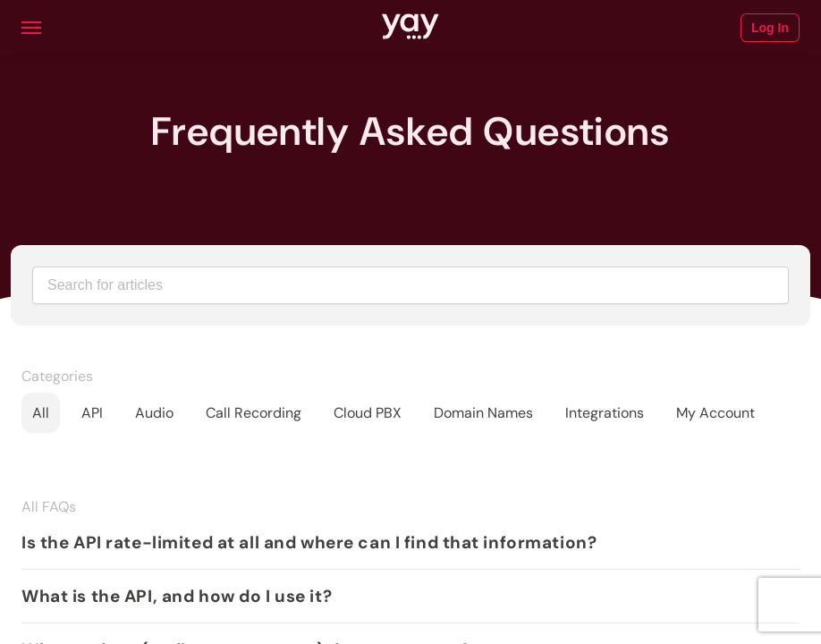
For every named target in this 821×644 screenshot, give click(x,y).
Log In (770, 28)
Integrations (605, 413)
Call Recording (254, 413)
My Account (715, 413)
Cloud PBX (368, 413)
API (92, 413)
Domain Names (483, 413)
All (41, 413)
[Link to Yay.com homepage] (410, 28)
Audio (154, 413)
